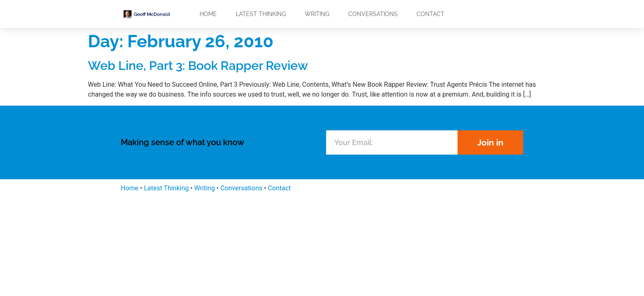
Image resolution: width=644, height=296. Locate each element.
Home (208, 14)
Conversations (373, 14)
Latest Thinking (261, 14)
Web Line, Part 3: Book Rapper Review (198, 66)
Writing (317, 14)
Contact (430, 14)
